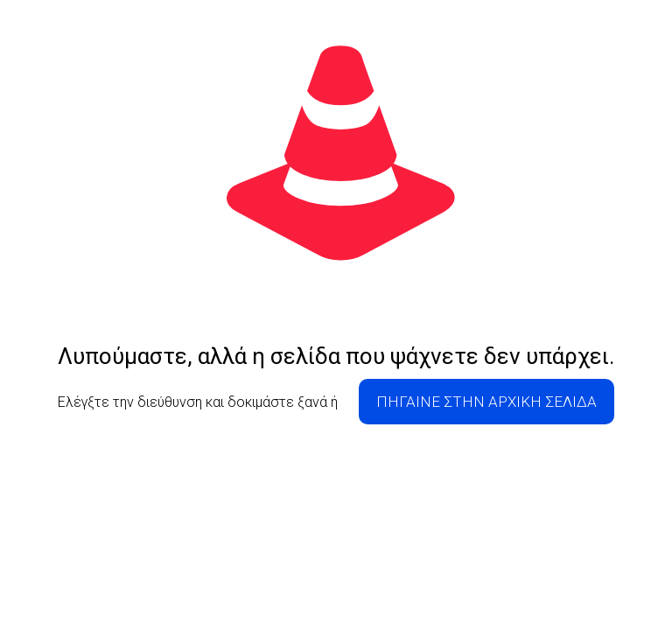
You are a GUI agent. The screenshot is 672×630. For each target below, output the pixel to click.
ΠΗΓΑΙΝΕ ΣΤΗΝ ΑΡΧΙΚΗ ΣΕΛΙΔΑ (486, 402)
